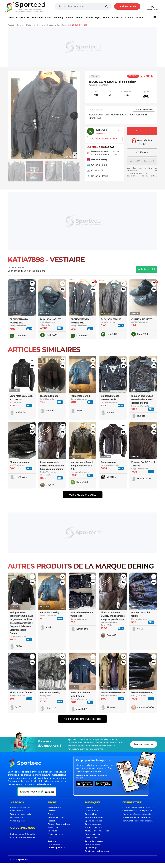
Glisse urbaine (92, 838)
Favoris (142, 152)
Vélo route (52, 831)
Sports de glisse (92, 844)
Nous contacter (144, 744)
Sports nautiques (93, 824)
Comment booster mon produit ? (138, 821)
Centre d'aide (17, 811)
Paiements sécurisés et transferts (138, 814)
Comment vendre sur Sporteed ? (138, 807)
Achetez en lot (147, 269)
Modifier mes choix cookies (23, 837)
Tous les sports (18, 18)
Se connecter (152, 7)
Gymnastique (54, 844)
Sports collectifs (92, 834)
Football (51, 821)
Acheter (142, 131)
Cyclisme (89, 807)
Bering (95, 76)
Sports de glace (92, 848)
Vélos (48, 18)
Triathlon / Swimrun (94, 828)
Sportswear (53, 811)
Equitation (37, 18)
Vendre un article (127, 7)
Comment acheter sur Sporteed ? (138, 811)
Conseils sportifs (18, 821)
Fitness (69, 18)
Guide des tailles (144, 110)
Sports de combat (93, 821)
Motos (106, 18)
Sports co (117, 18)
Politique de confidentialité (23, 834)
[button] (74, 116)
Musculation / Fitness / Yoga (98, 831)
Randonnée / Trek (56, 818)
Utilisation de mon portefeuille (136, 818)
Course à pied (91, 811)
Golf (49, 838)
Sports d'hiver (91, 814)
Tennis (79, 18)
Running (58, 18)
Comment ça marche (20, 807)
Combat (129, 18)
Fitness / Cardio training (59, 824)
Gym (98, 18)
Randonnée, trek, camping (97, 851)
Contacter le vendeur (105, 139)
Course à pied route (57, 834)
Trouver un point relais (21, 814)
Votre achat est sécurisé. (142, 142)
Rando (89, 18)
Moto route (53, 828)
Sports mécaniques (94, 818)
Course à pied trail (56, 848)
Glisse (139, 18)
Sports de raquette (94, 841)
